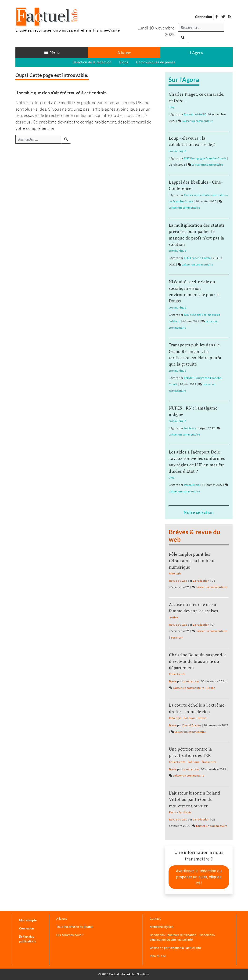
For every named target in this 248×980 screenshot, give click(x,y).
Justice (174, 617)
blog (172, 107)
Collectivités (177, 674)
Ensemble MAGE (195, 114)
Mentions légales (162, 927)
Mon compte (28, 920)
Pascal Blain (192, 485)
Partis (173, 812)
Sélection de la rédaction (92, 62)
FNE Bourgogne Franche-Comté (205, 158)
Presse (202, 718)
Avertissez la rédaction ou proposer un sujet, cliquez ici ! (199, 877)
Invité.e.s (190, 428)
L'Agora (196, 53)
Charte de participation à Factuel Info (175, 948)
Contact (155, 919)
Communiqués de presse (156, 62)
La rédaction (201, 581)
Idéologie (175, 573)
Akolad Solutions (138, 974)
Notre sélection (199, 512)
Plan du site (158, 956)
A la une (124, 53)
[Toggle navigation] (52, 52)
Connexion (203, 17)
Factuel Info (117, 974)
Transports (209, 762)
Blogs (124, 62)
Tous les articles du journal (75, 927)
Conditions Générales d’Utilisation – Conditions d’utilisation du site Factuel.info (182, 937)
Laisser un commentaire (198, 121)
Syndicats (185, 812)
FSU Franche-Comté (197, 258)
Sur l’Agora (184, 80)
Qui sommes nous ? (70, 935)
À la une (62, 919)
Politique (189, 718)
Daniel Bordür (192, 725)
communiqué (178, 151)
